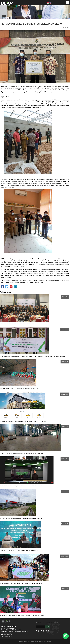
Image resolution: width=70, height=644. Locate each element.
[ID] (48, 3)
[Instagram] (39, 631)
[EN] (50, 3)
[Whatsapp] (44, 631)
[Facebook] (37, 631)
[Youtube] (49, 631)
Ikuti (48, 627)
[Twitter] (41, 631)
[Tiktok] (46, 631)
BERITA (4, 16)
